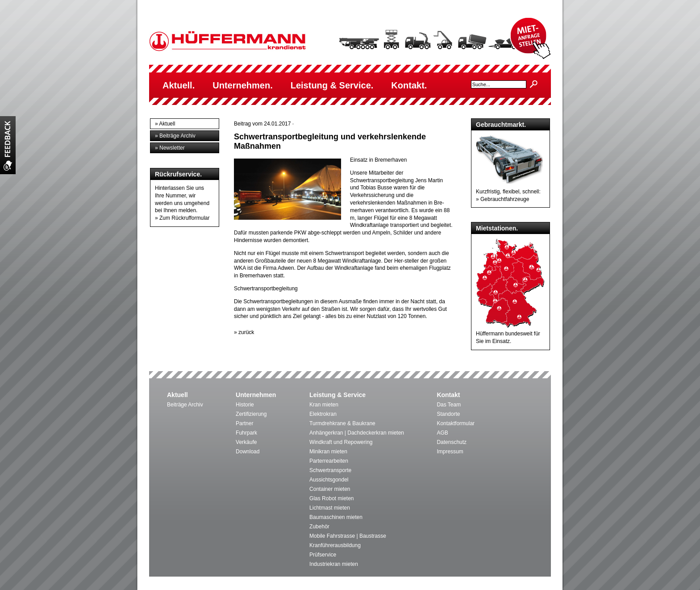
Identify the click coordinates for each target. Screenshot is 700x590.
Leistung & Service (337, 395)
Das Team (449, 405)
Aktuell (177, 395)
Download (248, 452)
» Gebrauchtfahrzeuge (502, 199)
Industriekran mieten (334, 564)
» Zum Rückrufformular (182, 218)
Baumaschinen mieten (336, 517)
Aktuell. (179, 85)
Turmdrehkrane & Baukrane (342, 423)
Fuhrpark (246, 433)
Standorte (448, 414)
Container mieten (330, 489)
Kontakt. (409, 85)
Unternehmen (256, 395)
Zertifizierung (251, 414)
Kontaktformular (456, 423)
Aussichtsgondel (329, 480)
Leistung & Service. (332, 85)
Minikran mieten (328, 452)
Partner (244, 423)
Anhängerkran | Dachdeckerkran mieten (357, 433)
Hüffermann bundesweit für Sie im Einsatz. (510, 334)
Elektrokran (323, 414)
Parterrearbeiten (329, 461)
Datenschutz (452, 442)
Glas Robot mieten (331, 498)
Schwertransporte (330, 470)
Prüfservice (323, 555)
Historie (245, 405)
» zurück (244, 332)
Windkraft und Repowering (341, 442)
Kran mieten (324, 405)
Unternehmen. (242, 85)
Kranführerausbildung (335, 545)
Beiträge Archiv (185, 405)
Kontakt (448, 395)
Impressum (450, 452)
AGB (442, 433)
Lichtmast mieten (330, 508)
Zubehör (319, 527)
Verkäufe (246, 442)
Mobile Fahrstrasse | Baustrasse (348, 536)
